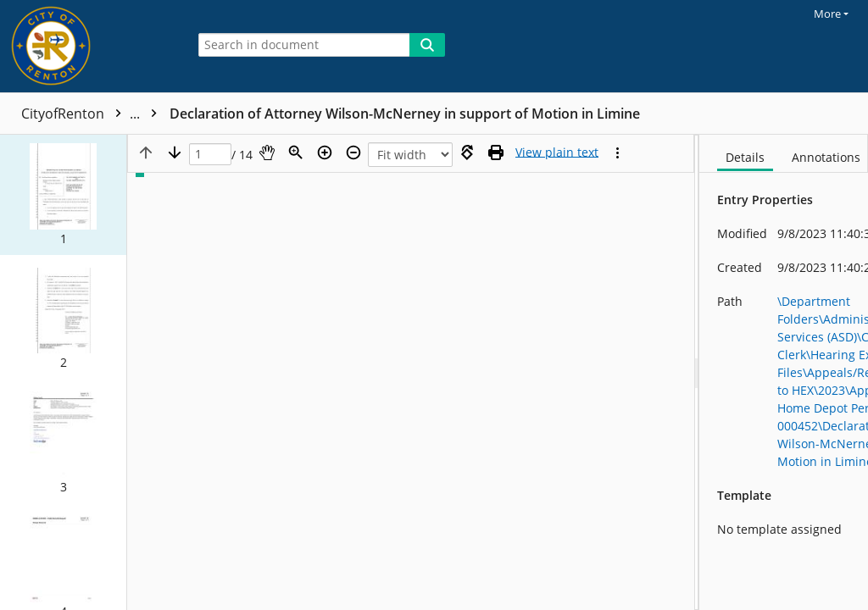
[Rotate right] (467, 152)
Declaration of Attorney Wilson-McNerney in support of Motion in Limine (405, 114)
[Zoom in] (325, 152)
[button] (63, 195)
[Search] (427, 45)
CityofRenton (93, 114)
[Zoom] (296, 152)
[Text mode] (557, 152)
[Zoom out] (353, 152)
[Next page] (175, 152)
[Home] (89, 46)
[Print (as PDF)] (496, 152)
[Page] (210, 155)
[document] (784, 372)
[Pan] (267, 152)
